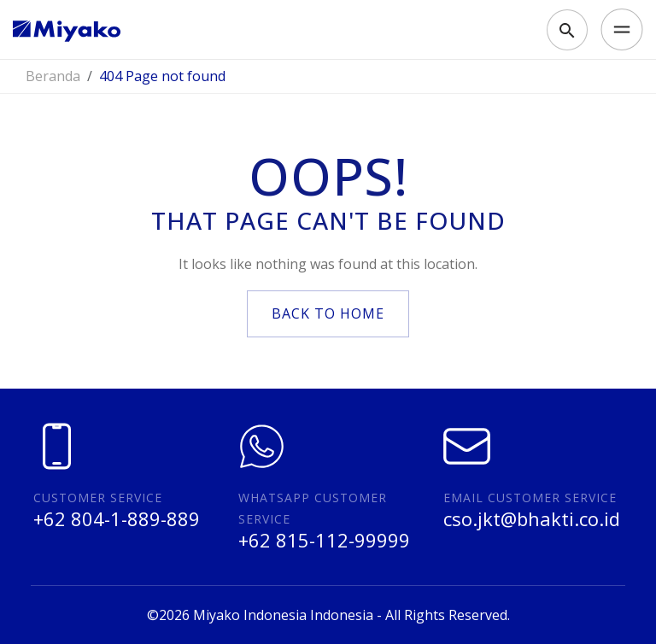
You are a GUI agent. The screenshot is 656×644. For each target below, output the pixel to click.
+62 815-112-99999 (324, 540)
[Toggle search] (567, 30)
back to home (328, 313)
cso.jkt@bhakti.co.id (532, 518)
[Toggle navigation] (617, 30)
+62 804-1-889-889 (117, 518)
